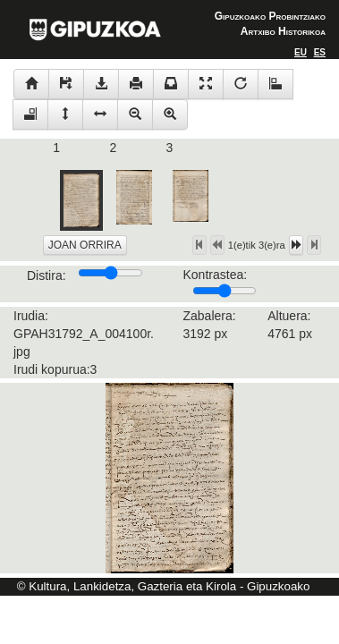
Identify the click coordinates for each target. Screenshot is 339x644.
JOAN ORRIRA (85, 245)
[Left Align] (300, 52)
